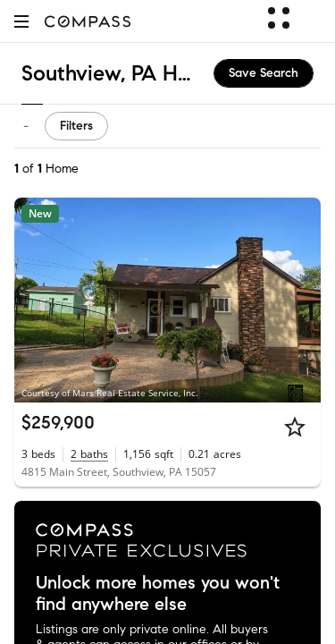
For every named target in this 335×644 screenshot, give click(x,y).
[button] (21, 21)
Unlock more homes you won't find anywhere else (158, 594)
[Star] (295, 427)
